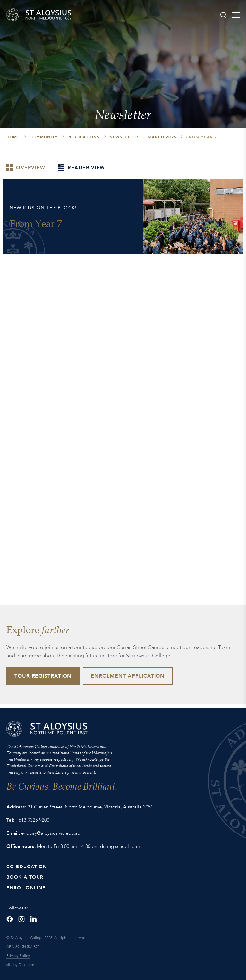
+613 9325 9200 (32, 820)
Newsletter (124, 137)
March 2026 (162, 137)
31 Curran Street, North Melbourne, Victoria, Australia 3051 (90, 807)
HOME (13, 137)
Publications (83, 137)
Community (44, 137)
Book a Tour (25, 877)
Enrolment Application (128, 676)
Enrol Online (26, 888)
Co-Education (27, 867)
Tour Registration (43, 676)
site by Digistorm (21, 965)
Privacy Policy (18, 956)
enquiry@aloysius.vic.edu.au (51, 833)
